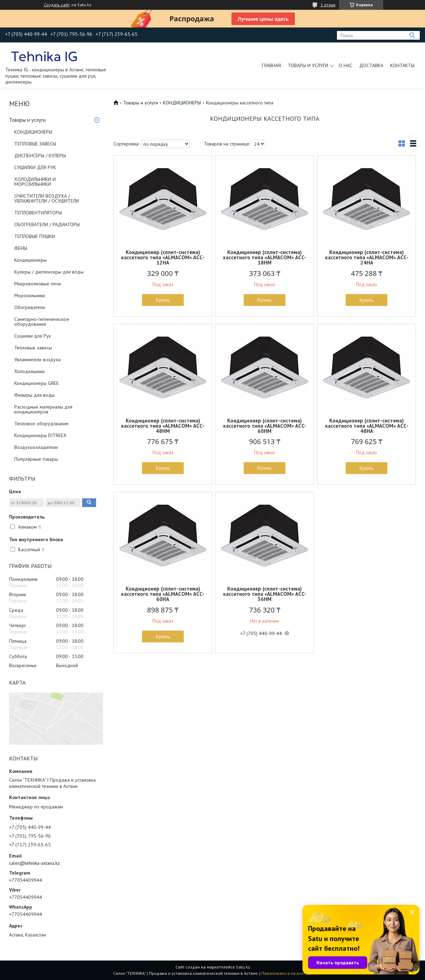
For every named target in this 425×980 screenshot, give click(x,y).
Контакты (402, 65)
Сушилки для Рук (33, 336)
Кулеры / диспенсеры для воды (49, 272)
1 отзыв (328, 5)
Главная (271, 65)
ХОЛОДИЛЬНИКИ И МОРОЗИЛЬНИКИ (35, 182)
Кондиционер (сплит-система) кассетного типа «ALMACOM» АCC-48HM (163, 426)
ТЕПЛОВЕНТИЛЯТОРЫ (38, 213)
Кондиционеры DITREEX (40, 435)
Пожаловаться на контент (287, 973)
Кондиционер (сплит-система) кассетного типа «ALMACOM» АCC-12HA (163, 257)
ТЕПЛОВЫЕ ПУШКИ (35, 236)
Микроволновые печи (38, 284)
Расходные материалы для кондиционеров (43, 409)
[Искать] (412, 35)
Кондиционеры (30, 260)
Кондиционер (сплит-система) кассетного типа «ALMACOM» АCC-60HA (163, 594)
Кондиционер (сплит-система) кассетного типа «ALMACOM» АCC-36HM (265, 594)
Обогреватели (30, 307)
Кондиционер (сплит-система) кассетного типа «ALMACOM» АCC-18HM (265, 257)
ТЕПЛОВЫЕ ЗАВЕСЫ (35, 144)
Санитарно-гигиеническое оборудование (42, 322)
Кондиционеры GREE (37, 383)
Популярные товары (36, 459)
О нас (345, 65)
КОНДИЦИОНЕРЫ (33, 132)
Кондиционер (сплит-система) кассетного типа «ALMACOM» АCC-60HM (265, 426)
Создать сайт (57, 5)
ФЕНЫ (21, 248)
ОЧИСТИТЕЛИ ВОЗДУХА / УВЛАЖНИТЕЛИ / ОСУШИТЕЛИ (47, 198)
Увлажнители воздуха (37, 359)
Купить (163, 300)
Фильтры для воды (34, 395)
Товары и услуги (308, 65)
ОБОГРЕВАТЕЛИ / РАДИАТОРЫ (47, 224)
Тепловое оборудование (41, 424)
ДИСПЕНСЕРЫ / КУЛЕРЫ (40, 156)
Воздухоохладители (36, 447)
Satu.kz (243, 967)
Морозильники (30, 295)
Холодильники (29, 371)
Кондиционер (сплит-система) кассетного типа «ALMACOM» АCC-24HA (367, 257)
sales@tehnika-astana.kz (34, 863)
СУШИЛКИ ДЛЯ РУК (35, 167)
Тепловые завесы (33, 348)
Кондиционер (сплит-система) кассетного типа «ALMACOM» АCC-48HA (367, 426)
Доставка (371, 65)
